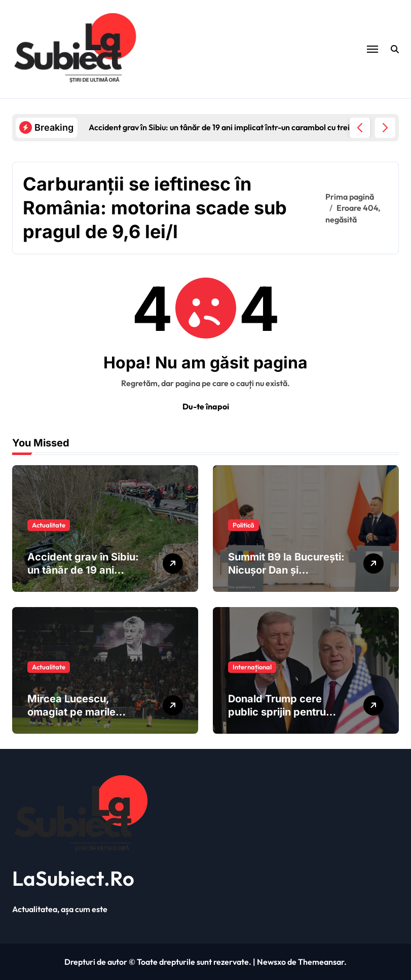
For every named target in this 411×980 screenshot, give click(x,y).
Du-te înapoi (206, 406)
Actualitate (49, 525)
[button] (385, 128)
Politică (244, 525)
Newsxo (271, 962)
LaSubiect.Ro (73, 878)
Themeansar (321, 962)
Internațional (252, 667)
